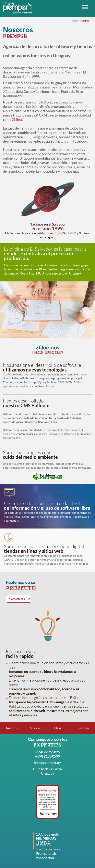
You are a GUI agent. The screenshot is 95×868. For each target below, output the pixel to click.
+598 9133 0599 (48, 756)
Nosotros (84, 21)
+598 (39, 752)
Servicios (36, 728)
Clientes (59, 728)
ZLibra (17, 119)
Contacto (83, 728)
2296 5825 (52, 752)
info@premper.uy (47, 763)
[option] (47, 310)
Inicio (74, 21)
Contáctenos (17, 599)
